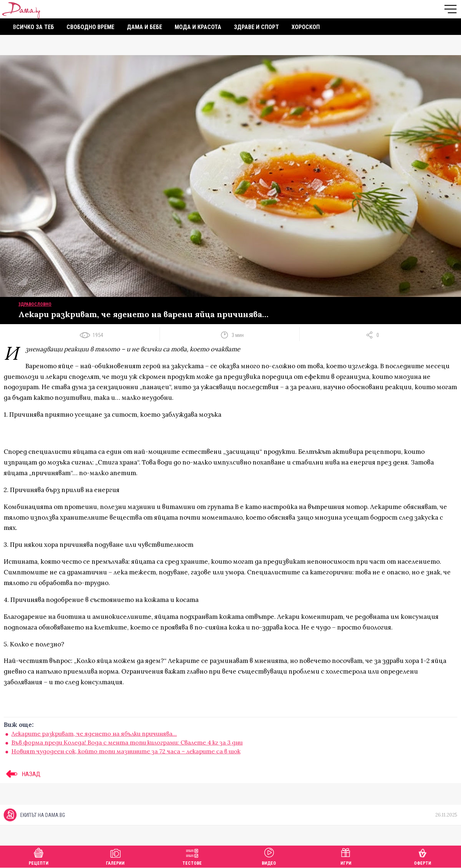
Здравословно (35, 304)
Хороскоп (306, 27)
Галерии (115, 856)
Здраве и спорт (256, 27)
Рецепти (39, 856)
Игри (346, 856)
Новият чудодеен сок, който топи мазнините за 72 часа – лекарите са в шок (126, 751)
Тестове (192, 856)
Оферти (423, 856)
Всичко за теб (33, 27)
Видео (269, 856)
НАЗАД (22, 774)
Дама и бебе (144, 27)
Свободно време (90, 27)
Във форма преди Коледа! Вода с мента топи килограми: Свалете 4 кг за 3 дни (127, 742)
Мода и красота (198, 27)
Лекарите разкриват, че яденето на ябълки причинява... (94, 734)
